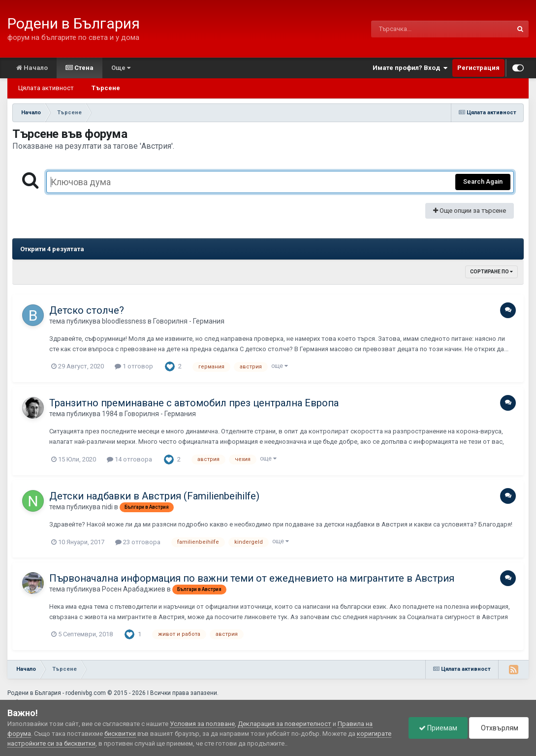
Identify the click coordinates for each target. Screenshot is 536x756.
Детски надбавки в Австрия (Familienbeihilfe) (154, 496)
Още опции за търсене (470, 211)
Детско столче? (87, 310)
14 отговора (129, 459)
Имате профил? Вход (410, 68)
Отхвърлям (499, 728)
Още (121, 68)
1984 (110, 414)
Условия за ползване (202, 724)
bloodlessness (124, 321)
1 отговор (134, 366)
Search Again (483, 181)
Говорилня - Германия (189, 321)
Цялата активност (46, 88)
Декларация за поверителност (284, 724)
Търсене (106, 88)
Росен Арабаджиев (134, 589)
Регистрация (478, 68)
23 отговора (138, 542)
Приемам (438, 728)
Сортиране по (491, 272)
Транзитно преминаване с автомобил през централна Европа (194, 403)
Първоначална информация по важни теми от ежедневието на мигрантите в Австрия (252, 578)
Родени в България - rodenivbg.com (57, 693)
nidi (107, 507)
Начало (32, 68)
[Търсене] (416, 29)
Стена (79, 68)
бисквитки (120, 734)
